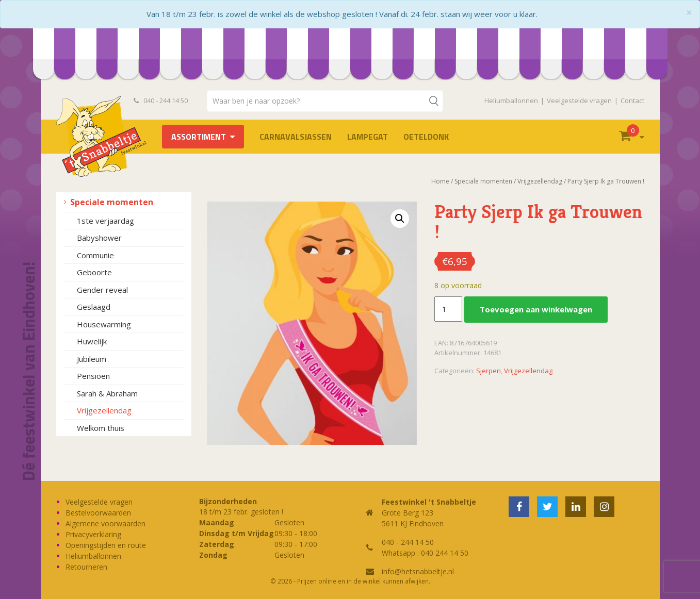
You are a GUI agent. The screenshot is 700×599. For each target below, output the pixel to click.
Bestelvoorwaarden (98, 513)
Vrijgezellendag (104, 410)
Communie (95, 255)
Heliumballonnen (511, 101)
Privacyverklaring (93, 534)
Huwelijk (92, 341)
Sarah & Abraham (107, 393)
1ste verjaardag (105, 221)
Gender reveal (102, 290)
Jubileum (92, 359)
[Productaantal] (448, 309)
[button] (400, 219)
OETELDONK (426, 137)
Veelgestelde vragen (579, 101)
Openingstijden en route (106, 545)
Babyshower (99, 238)
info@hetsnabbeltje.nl (418, 571)
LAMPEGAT (368, 137)
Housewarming (104, 324)
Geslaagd (94, 307)
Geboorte (94, 272)
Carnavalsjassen (296, 137)
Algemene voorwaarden (105, 523)
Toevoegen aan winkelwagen (536, 309)
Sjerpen (489, 371)
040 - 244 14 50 (161, 101)
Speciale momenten (112, 202)
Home (440, 181)
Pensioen (93, 376)
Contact (632, 101)
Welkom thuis (101, 428)
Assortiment (199, 137)
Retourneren (86, 567)
